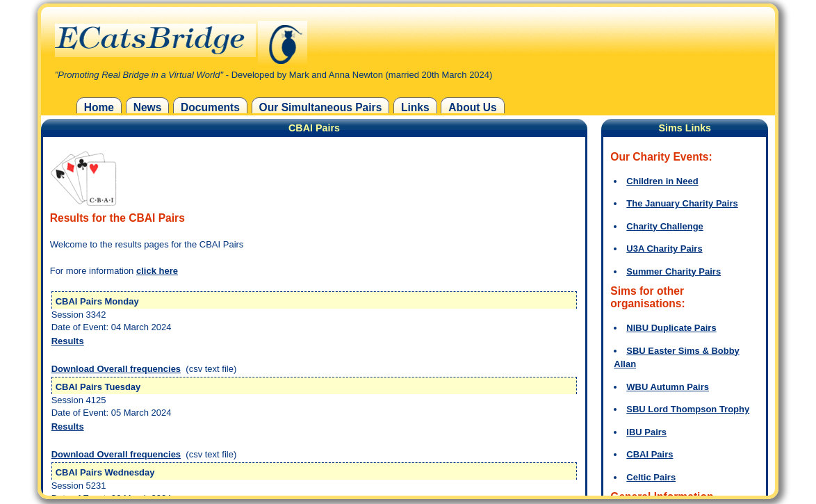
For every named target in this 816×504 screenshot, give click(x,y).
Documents (210, 107)
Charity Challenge (665, 226)
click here (157, 271)
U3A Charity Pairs (664, 249)
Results (68, 341)
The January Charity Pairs (682, 203)
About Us (472, 107)
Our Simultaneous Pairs (321, 107)
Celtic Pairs (651, 477)
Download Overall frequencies (116, 369)
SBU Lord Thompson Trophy (688, 409)
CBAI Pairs (650, 454)
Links (415, 107)
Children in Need (662, 181)
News (148, 107)
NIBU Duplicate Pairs (671, 328)
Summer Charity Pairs (674, 271)
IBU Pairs (646, 432)
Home (99, 107)
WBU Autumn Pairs (668, 387)
